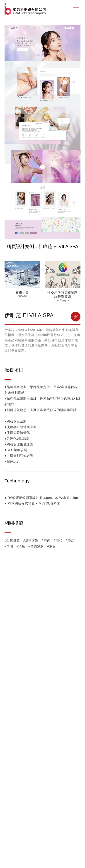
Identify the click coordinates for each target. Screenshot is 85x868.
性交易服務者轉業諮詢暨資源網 (63, 295)
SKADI (22, 296)
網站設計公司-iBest (26, 9)
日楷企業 (22, 293)
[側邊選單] (76, 9)
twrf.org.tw (63, 301)
